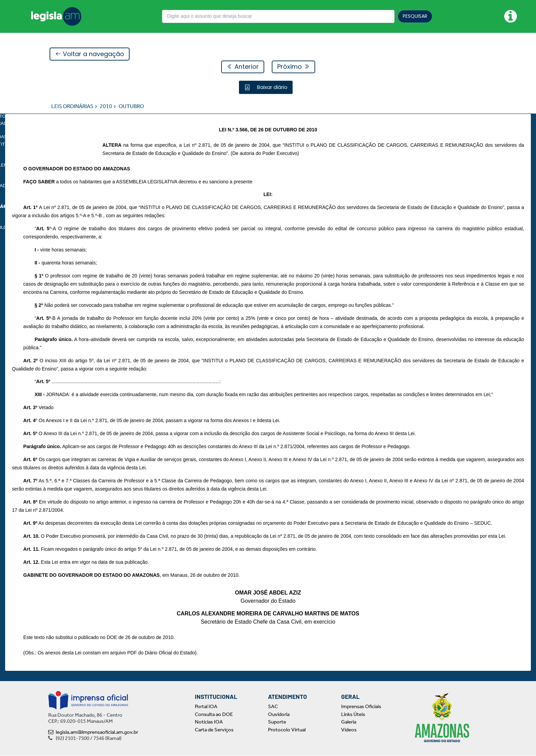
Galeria (349, 722)
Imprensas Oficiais (361, 707)
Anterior (243, 67)
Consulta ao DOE (214, 714)
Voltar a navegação (90, 54)
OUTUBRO (131, 107)
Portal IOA (206, 707)
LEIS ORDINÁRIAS (72, 107)
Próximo (293, 67)
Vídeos (349, 730)
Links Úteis (353, 714)
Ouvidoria (279, 714)
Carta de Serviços (214, 730)
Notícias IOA (209, 722)
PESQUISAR (415, 16)
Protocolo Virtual (287, 730)
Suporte (277, 722)
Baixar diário (272, 87)
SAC (273, 707)
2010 (106, 107)
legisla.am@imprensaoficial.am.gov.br (93, 732)
